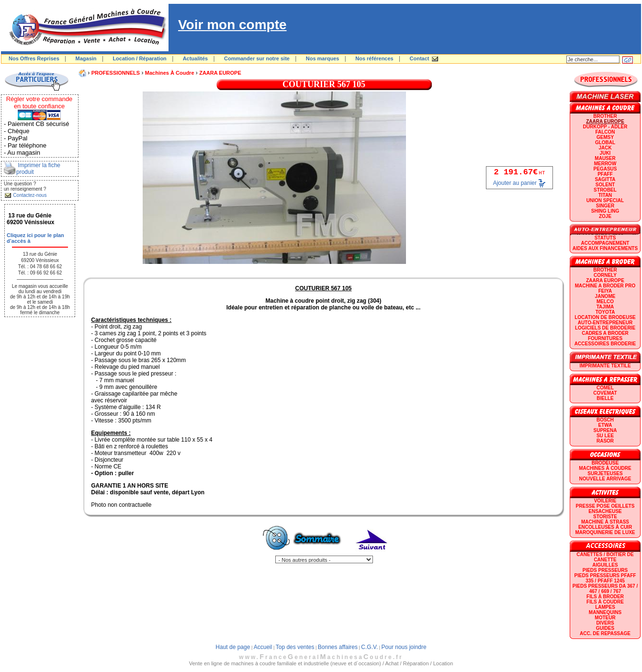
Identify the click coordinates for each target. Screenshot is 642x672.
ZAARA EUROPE (220, 73)
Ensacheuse (605, 511)
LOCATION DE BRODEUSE (605, 317)
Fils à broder (605, 597)
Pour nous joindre (404, 647)
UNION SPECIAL (605, 200)
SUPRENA (605, 430)
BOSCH (605, 420)
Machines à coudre (170, 73)
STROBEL (605, 190)
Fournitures (605, 338)
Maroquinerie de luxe (605, 532)
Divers (605, 623)
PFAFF (605, 174)
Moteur (605, 618)
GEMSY (605, 137)
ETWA (605, 425)
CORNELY (605, 275)
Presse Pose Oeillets (605, 506)
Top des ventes (295, 647)
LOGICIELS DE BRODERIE (605, 328)
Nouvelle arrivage (605, 479)
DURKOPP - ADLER (605, 127)
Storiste (605, 517)
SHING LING (605, 211)
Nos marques (323, 58)
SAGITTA (605, 179)
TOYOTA (605, 312)
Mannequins (605, 612)
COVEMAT (605, 393)
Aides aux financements (605, 248)
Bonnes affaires (338, 647)
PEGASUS (605, 169)
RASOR (605, 441)
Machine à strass (605, 522)
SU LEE (605, 436)
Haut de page (233, 647)
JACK (605, 148)
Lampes (605, 607)
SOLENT (605, 185)
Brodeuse (605, 463)
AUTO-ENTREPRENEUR (605, 323)
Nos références (374, 58)
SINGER (605, 206)
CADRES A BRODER (605, 333)
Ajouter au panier (515, 183)
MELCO (605, 302)
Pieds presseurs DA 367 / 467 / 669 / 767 (605, 589)
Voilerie (605, 501)
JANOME (605, 296)
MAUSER (605, 158)
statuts (605, 238)
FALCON (605, 132)
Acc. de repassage (605, 633)
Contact (420, 58)
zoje (605, 216)
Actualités (196, 58)
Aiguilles (605, 565)
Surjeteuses (605, 473)
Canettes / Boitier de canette (605, 557)
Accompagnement (605, 243)
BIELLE (605, 398)
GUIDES (605, 628)
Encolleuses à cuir (605, 527)
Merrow (605, 164)
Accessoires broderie (605, 344)
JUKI (605, 153)
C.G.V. (369, 647)
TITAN (605, 195)
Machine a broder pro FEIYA (605, 288)
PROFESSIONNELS (116, 73)
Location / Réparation (139, 58)
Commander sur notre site (257, 58)
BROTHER (605, 116)
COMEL (605, 388)
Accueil (263, 647)
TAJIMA (605, 307)
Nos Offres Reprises (34, 58)
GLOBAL (605, 142)
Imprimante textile (605, 366)
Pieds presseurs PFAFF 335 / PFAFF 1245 (605, 578)
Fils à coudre (605, 602)
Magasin (86, 58)
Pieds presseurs (605, 570)
